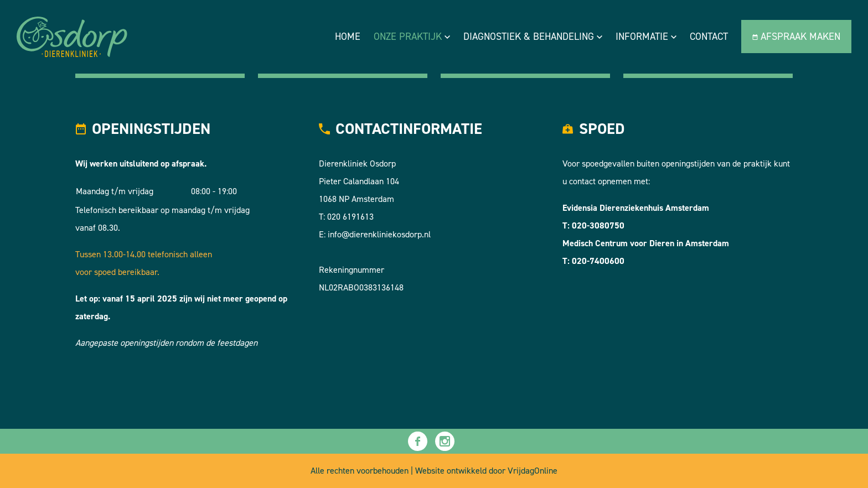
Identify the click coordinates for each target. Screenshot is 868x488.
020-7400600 (598, 261)
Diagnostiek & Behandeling (533, 37)
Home (348, 37)
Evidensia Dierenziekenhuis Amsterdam (636, 208)
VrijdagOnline (533, 471)
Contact (709, 37)
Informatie (646, 37)
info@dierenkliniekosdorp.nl (379, 234)
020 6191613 (350, 217)
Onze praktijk (412, 37)
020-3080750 (598, 225)
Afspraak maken (796, 37)
